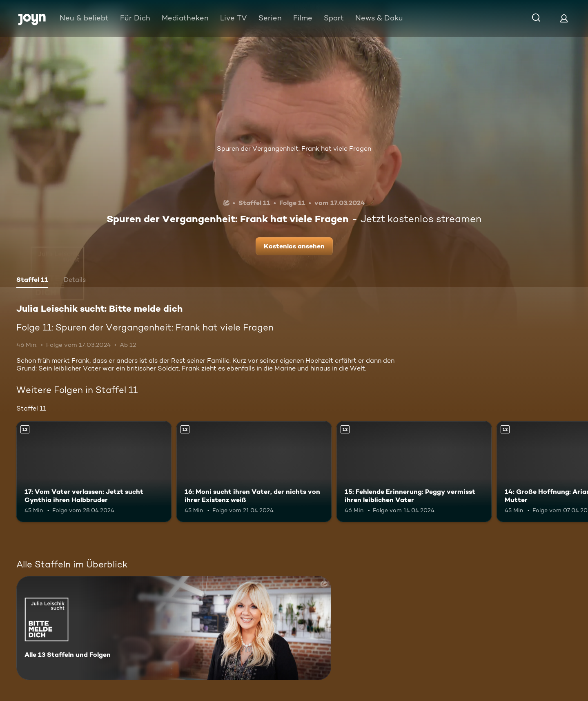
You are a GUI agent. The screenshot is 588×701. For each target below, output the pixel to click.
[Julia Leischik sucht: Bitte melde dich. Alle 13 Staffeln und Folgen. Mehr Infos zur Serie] (174, 628)
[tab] (32, 281)
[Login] (564, 18)
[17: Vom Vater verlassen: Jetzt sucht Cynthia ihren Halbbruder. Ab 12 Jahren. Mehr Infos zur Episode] (94, 472)
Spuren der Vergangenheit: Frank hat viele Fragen (294, 148)
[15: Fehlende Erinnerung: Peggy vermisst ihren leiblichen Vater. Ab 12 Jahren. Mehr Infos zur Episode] (414, 472)
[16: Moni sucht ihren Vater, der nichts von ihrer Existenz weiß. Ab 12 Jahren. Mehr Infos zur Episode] (254, 472)
